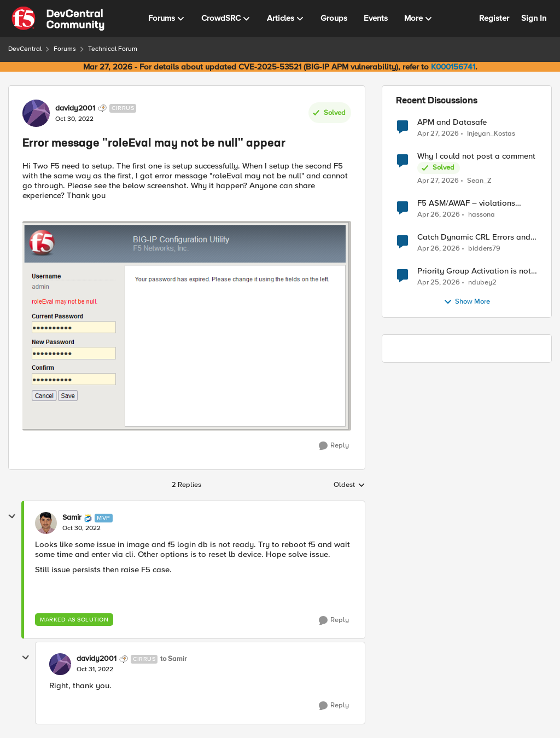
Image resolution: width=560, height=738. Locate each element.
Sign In (534, 18)
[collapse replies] (12, 516)
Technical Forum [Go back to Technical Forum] (113, 49)
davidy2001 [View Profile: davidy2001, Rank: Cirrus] (75, 108)
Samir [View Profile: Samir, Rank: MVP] (72, 518)
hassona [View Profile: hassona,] (482, 215)
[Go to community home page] (58, 19)
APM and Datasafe (452, 122)
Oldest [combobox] (349, 485)
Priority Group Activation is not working (474, 271)
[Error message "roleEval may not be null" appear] (81, 528)
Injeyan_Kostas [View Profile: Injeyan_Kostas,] (491, 133)
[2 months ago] (438, 133)
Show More (467, 302)
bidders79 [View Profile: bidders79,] (484, 249)
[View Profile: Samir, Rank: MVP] (46, 523)
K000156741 (453, 67)
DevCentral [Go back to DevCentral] (25, 49)
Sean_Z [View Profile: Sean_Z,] (479, 181)
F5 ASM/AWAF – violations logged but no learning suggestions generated (466, 203)
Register (494, 18)
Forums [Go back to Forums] (65, 49)
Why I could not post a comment (476, 156)
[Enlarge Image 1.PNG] (187, 326)
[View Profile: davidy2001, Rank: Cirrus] (36, 113)
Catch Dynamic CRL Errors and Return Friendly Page (474, 237)
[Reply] (334, 446)
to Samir (173, 659)
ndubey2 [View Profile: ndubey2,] (482, 283)
